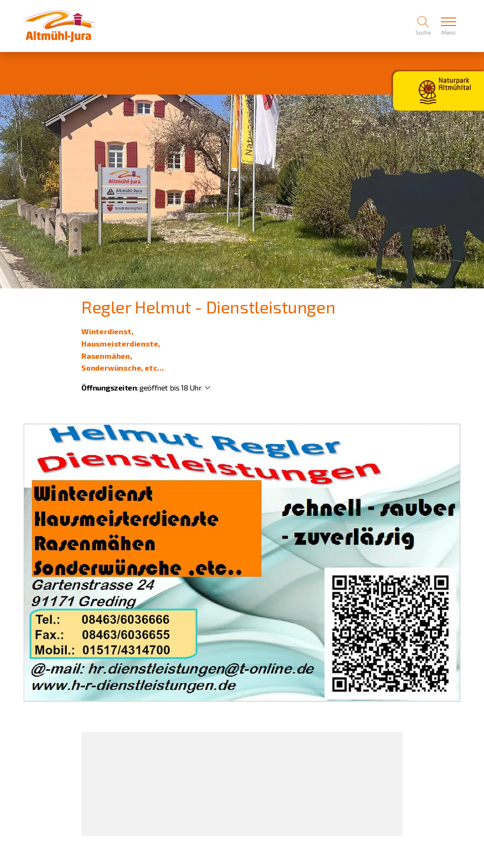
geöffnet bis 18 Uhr (170, 387)
